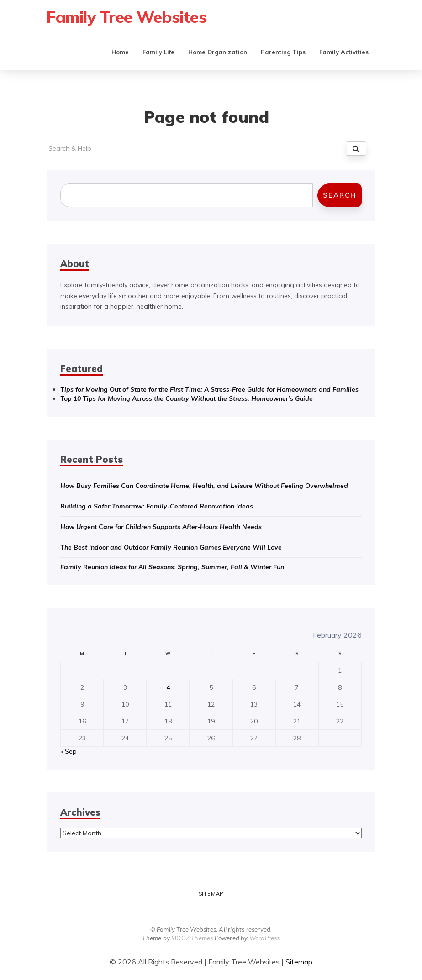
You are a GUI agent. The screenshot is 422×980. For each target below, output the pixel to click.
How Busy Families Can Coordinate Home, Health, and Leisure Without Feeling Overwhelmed (204, 486)
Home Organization (218, 52)
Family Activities (344, 52)
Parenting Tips (283, 52)
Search (340, 195)
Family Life (158, 52)
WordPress (265, 938)
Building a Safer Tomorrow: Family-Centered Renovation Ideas (157, 506)
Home (120, 52)
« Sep (69, 751)
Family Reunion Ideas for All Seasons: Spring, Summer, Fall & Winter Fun (172, 567)
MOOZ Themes (192, 938)
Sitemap (211, 894)
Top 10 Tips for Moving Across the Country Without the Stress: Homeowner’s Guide (187, 398)
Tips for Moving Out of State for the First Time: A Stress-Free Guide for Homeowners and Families (209, 389)
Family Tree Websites (127, 17)
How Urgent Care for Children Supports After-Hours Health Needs (161, 527)
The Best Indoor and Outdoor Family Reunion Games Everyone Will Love (171, 547)
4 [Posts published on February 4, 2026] (168, 687)
